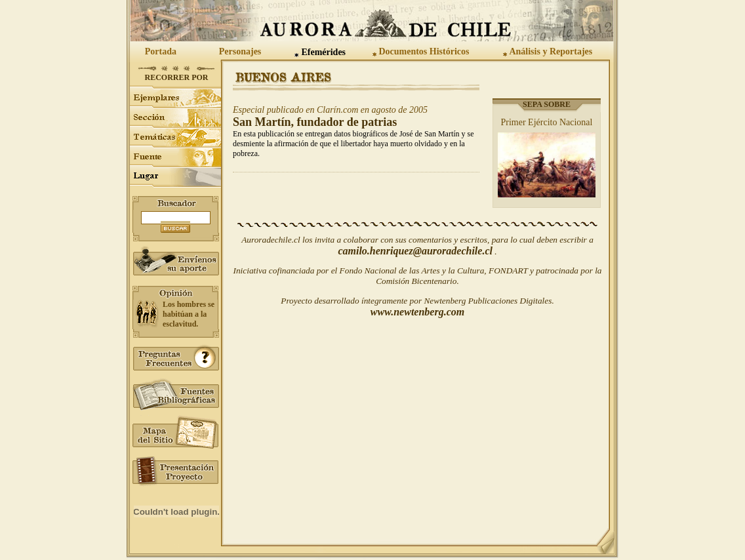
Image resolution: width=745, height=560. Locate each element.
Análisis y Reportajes (551, 51)
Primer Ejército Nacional (547, 122)
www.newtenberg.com (417, 312)
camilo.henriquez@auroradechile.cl (415, 251)
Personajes (240, 51)
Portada (161, 51)
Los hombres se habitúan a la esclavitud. (189, 314)
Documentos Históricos (424, 51)
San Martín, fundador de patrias (315, 122)
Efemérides (323, 52)
